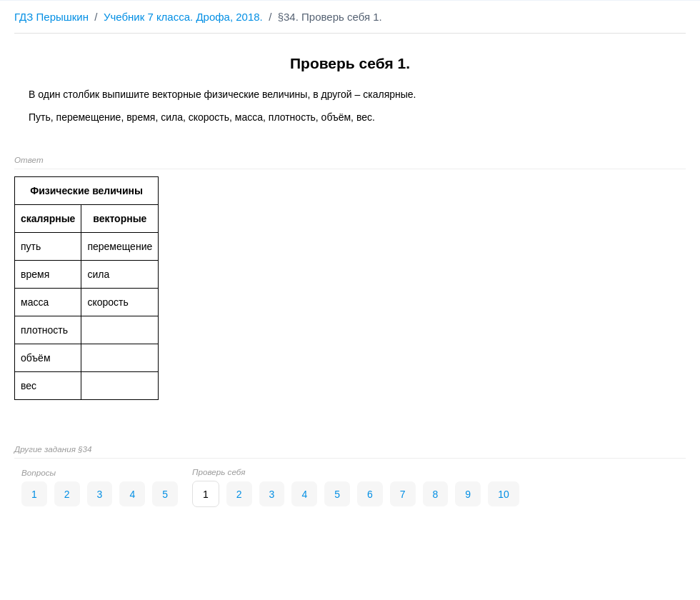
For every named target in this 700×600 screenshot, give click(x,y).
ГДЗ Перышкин (51, 17)
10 (504, 494)
